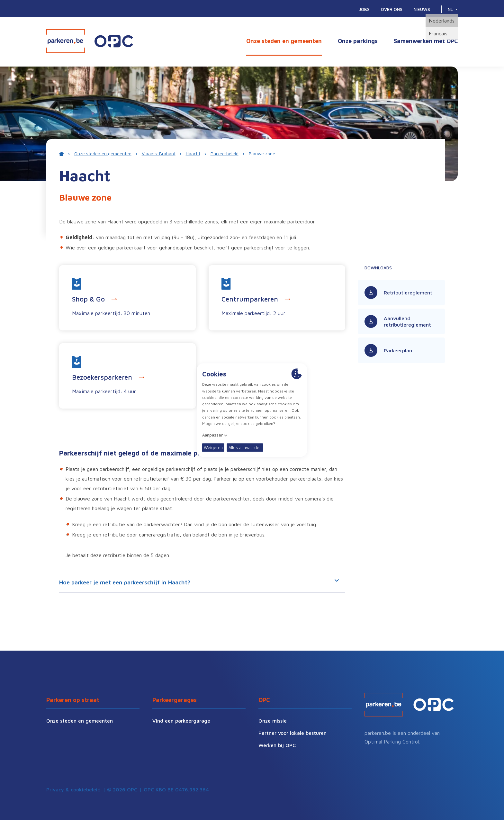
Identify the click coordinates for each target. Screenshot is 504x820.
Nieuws (422, 9)
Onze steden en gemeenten (284, 41)
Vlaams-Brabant (159, 153)
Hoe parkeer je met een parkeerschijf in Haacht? (199, 582)
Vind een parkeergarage (181, 721)
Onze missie (273, 721)
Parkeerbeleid (225, 153)
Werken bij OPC (277, 745)
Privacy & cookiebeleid (73, 789)
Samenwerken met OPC (426, 41)
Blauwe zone (262, 153)
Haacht (193, 153)
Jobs (364, 9)
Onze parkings (358, 41)
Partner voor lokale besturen (292, 733)
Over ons (392, 9)
